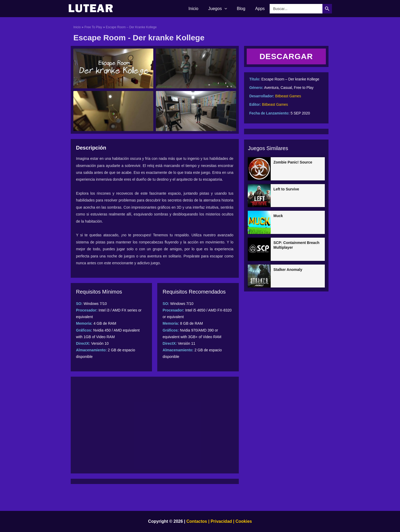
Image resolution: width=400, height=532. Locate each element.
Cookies (243, 521)
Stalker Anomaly (288, 270)
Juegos (221, 9)
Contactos (197, 521)
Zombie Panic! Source (293, 162)
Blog (243, 9)
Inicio (198, 9)
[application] (228, 9)
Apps (261, 9)
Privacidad (221, 521)
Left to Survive (286, 189)
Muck (278, 216)
